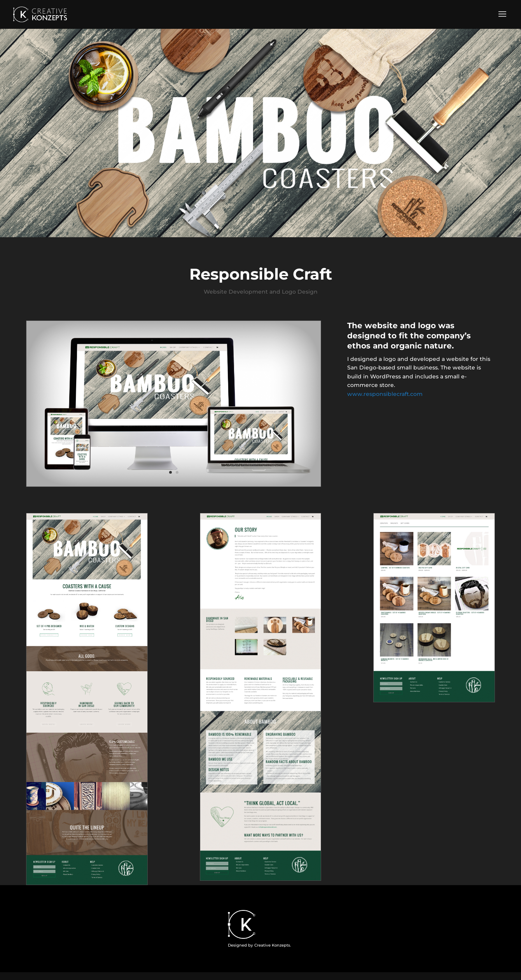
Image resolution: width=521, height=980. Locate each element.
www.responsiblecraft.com (385, 394)
